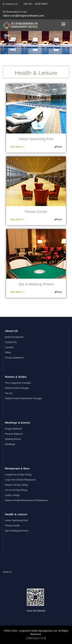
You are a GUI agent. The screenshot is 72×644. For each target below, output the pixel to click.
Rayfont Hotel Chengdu (17, 388)
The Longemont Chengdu (18, 383)
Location (9, 347)
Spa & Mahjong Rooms (17, 531)
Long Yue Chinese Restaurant (20, 480)
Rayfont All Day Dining (16, 485)
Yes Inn (9, 393)
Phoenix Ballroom (14, 434)
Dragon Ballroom (14, 429)
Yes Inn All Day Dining (16, 490)
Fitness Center (12, 526)
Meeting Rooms (13, 439)
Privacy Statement (14, 358)
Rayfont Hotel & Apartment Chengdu (23, 398)
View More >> (17, 147)
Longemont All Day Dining (18, 475)
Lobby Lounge (12, 495)
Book (58, 147)
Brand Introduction (14, 337)
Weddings (10, 444)
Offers (8, 353)
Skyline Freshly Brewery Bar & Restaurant (26, 500)
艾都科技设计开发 (36, 638)
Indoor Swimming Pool (16, 520)
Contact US (11, 342)
